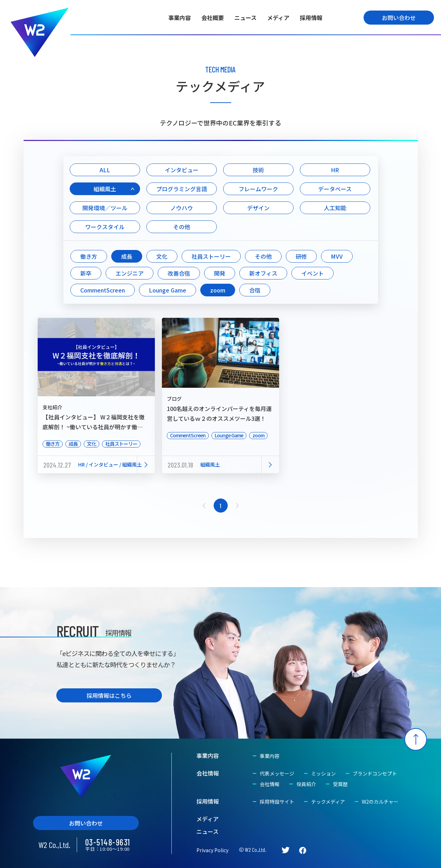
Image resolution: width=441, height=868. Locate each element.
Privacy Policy (212, 850)
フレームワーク (258, 189)
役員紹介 (306, 784)
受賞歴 (340, 784)
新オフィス (263, 273)
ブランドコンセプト (375, 773)
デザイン (258, 208)
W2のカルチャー (380, 802)
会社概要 (213, 18)
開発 (220, 273)
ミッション (323, 773)
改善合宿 (179, 273)
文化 (162, 256)
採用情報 (311, 18)
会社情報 (208, 773)
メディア (278, 18)
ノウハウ (182, 208)
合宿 (255, 290)
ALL (105, 170)
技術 (258, 170)
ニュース (245, 18)
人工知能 (335, 208)
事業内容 (179, 18)
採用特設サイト (277, 802)
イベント (313, 273)
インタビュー (182, 170)
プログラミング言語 (182, 189)
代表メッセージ (277, 773)
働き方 (89, 256)
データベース (335, 189)
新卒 (86, 273)
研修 (301, 256)
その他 (182, 227)
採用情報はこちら (109, 695)
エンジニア (130, 273)
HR (335, 170)
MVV (337, 256)
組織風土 (105, 189)
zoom (218, 290)
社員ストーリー (211, 256)
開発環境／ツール (105, 208)
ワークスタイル (105, 227)
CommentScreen (103, 290)
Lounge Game (168, 290)
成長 (127, 256)
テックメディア (328, 802)
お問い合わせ (399, 18)
